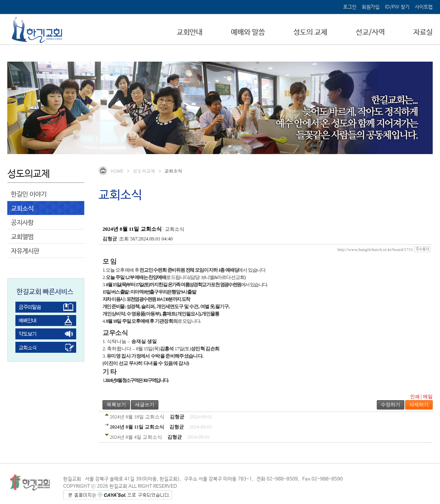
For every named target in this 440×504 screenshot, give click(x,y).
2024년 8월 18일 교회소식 (137, 417)
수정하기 (391, 405)
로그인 (350, 7)
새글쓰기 (145, 405)
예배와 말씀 (248, 32)
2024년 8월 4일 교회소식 (136, 437)
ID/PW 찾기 (397, 7)
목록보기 (116, 405)
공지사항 (22, 223)
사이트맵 (424, 7)
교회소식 (22, 209)
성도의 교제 (310, 32)
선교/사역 (370, 32)
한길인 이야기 (29, 194)
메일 (428, 397)
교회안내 (190, 32)
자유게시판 (25, 251)
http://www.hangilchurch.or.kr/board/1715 (375, 249)
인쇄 (415, 397)
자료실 (423, 32)
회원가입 (371, 7)
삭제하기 (419, 405)
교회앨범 (22, 237)
